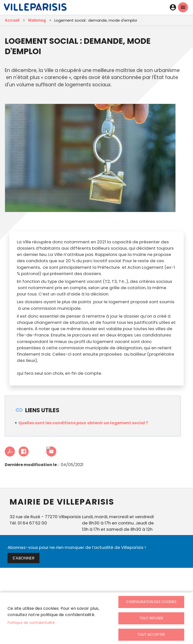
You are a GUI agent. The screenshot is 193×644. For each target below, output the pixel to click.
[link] (35, 8)
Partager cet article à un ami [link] (48, 448)
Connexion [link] (173, 7)
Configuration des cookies (151, 602)
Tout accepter (151, 635)
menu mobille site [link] (183, 7)
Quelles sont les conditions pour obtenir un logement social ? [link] (83, 423)
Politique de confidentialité (31, 623)
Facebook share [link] (24, 451)
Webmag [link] (37, 20)
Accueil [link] (12, 20)
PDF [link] (10, 451)
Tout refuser (151, 618)
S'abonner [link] (23, 558)
